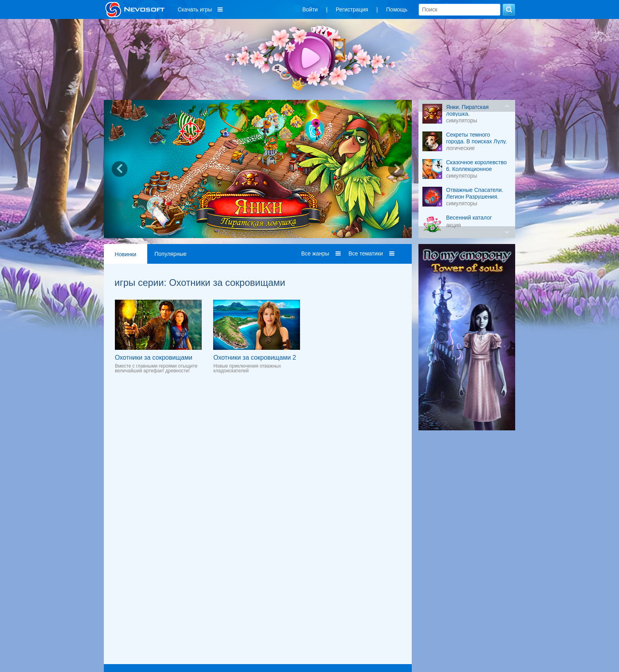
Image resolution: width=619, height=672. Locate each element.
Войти (310, 9)
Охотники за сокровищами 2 (254, 358)
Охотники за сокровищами (154, 358)
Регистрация (352, 9)
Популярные (170, 254)
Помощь (397, 9)
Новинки (126, 254)
